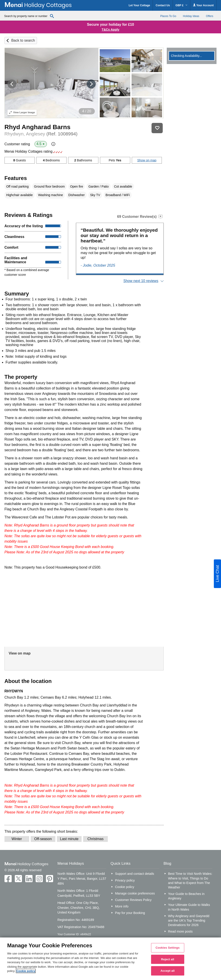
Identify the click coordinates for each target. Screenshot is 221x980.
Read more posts (180, 931)
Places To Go (168, 16)
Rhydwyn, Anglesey (41, 134)
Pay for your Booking (130, 913)
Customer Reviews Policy (133, 900)
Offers (210, 16)
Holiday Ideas (191, 16)
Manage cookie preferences (135, 893)
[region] (110, 959)
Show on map (147, 160)
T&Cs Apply (111, 30)
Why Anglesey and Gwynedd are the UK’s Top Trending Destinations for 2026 (189, 920)
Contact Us (163, 5)
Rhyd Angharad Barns (38, 127)
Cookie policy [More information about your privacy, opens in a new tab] (26, 971)
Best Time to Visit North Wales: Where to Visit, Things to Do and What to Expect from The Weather (190, 880)
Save (157, 128)
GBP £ (181, 5)
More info (122, 906)
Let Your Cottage (139, 5)
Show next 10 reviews (141, 281)
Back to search (23, 40)
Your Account (203, 5)
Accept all (168, 971)
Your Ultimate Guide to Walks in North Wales (189, 907)
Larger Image (22, 112)
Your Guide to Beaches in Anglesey (186, 896)
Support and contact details (134, 874)
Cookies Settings (168, 948)
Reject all (168, 959)
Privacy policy (125, 880)
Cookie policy (125, 887)
